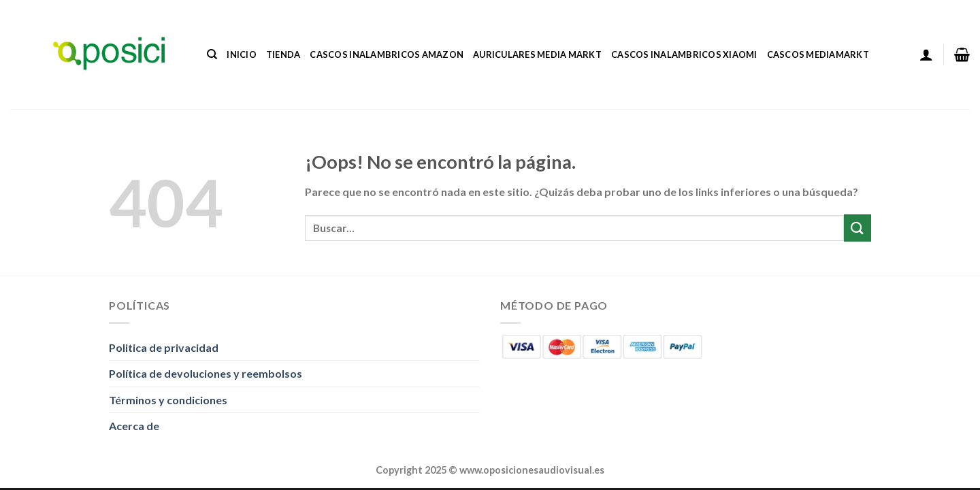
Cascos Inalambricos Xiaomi (684, 54)
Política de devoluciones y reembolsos (206, 373)
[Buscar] (212, 54)
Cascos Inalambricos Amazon (387, 54)
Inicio (242, 54)
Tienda (283, 54)
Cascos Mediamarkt (818, 54)
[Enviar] (857, 228)
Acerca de (134, 426)
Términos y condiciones (168, 400)
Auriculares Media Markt (537, 54)
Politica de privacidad (164, 347)
